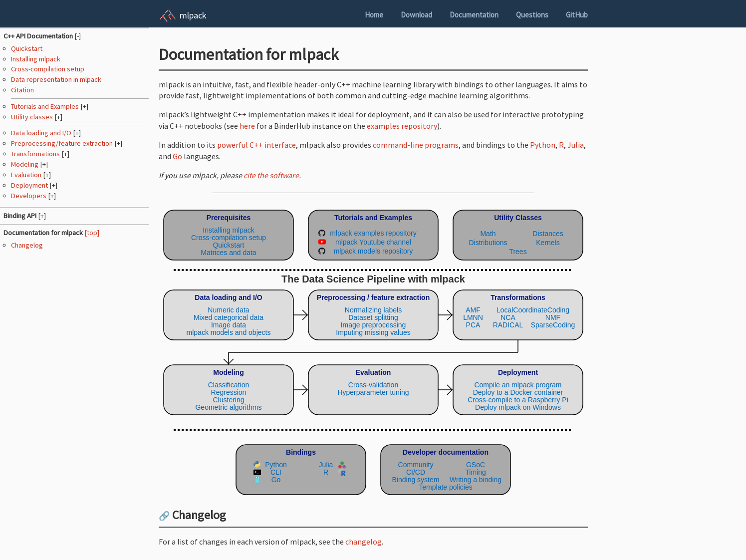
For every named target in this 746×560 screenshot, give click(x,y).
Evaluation (27, 175)
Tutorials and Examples (46, 106)
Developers (29, 196)
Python (543, 145)
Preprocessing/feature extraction (63, 143)
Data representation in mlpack (56, 79)
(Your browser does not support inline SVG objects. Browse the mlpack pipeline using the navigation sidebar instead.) (373, 350)
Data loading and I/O (42, 133)
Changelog (27, 245)
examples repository (402, 126)
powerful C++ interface (256, 145)
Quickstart (27, 48)
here (247, 126)
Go (177, 156)
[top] (92, 233)
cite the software (271, 175)
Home (374, 15)
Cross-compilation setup (48, 69)
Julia (576, 145)
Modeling (25, 164)
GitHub (577, 15)
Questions (532, 15)
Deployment (30, 185)
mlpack (193, 15)
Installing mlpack (36, 59)
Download (416, 15)
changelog (364, 542)
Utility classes (33, 117)
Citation (22, 90)
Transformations (36, 154)
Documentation (474, 15)
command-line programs (416, 145)
